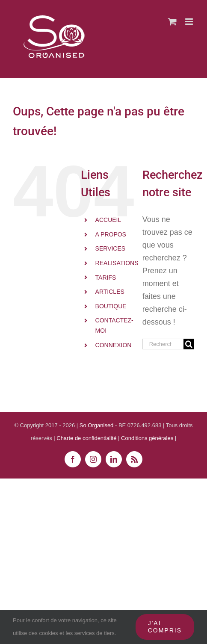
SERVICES (111, 248)
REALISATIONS (117, 263)
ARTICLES (110, 292)
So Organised (97, 425)
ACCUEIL (108, 220)
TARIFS (106, 278)
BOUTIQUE (111, 306)
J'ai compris (165, 627)
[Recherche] (189, 344)
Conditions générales (148, 438)
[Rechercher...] (163, 344)
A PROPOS (111, 234)
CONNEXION (114, 345)
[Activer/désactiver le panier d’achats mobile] (172, 22)
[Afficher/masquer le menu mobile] (190, 22)
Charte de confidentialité (86, 438)
